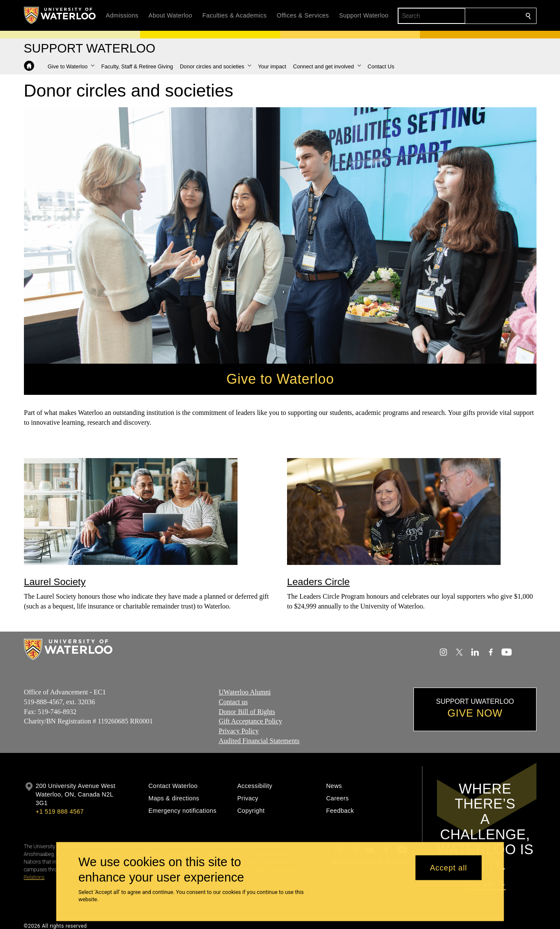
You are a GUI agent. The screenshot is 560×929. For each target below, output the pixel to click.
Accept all (448, 867)
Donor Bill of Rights (247, 711)
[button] (71, 67)
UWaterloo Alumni (245, 692)
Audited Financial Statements (259, 741)
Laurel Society (55, 582)
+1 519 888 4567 (60, 811)
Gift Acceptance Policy (250, 721)
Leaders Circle (318, 582)
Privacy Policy (239, 731)
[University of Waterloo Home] (60, 15)
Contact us (233, 702)
